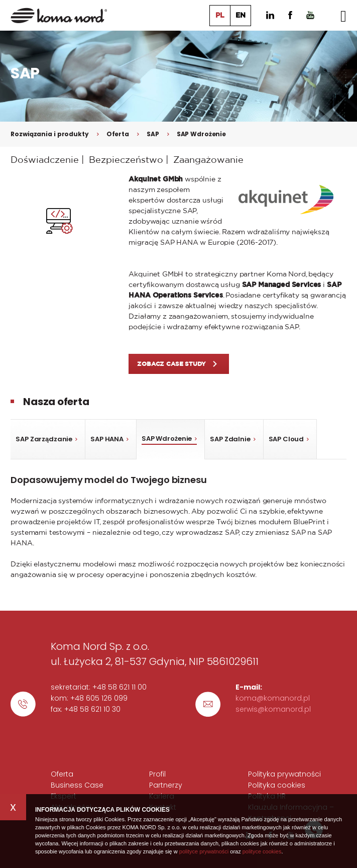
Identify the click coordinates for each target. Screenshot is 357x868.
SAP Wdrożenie (201, 134)
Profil (157, 774)
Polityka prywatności (284, 774)
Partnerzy (166, 785)
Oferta (118, 134)
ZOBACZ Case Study (171, 364)
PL (220, 16)
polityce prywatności (204, 851)
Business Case (77, 785)
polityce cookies (262, 851)
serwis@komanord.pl (273, 709)
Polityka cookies (277, 785)
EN (241, 16)
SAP (153, 134)
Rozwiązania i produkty (49, 134)
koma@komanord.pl (273, 698)
